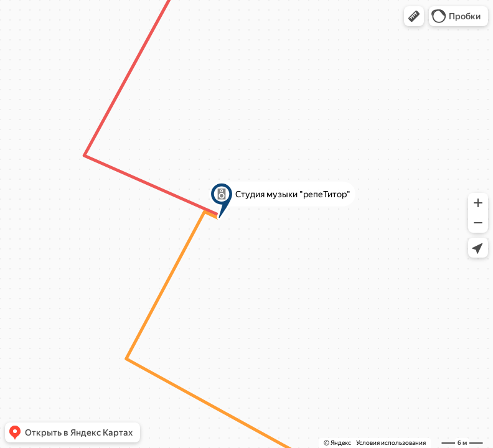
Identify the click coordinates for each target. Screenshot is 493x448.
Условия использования (391, 443)
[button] (414, 16)
